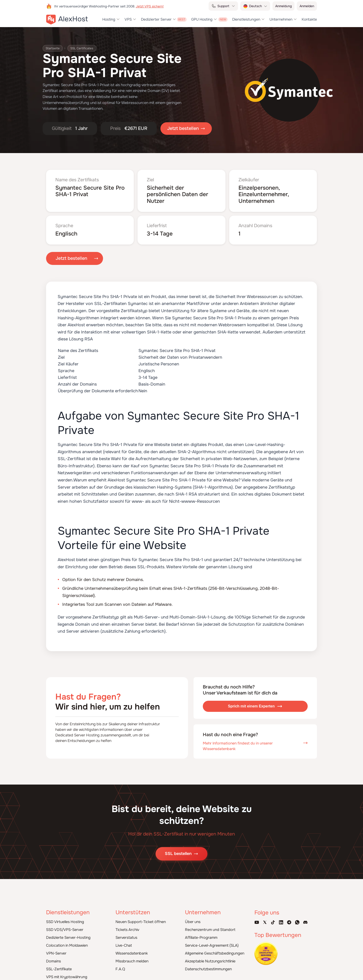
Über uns (193, 916)
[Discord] (305, 917)
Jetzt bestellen (71, 253)
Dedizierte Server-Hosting (68, 932)
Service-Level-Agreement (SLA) (212, 940)
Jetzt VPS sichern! (150, 6)
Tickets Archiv (127, 924)
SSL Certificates (84, 48)
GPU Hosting (202, 19)
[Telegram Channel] (289, 917)
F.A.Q (120, 963)
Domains (53, 956)
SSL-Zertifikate (59, 963)
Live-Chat (124, 940)
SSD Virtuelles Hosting (65, 916)
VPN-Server (56, 948)
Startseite (53, 48)
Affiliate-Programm (201, 932)
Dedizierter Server (156, 19)
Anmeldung (283, 6)
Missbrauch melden (132, 956)
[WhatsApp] (297, 917)
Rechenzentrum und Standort (210, 924)
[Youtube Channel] (257, 917)
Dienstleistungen (246, 19)
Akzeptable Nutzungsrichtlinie (210, 956)
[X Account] (265, 917)
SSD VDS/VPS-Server (65, 924)
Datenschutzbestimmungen (208, 963)
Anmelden (307, 6)
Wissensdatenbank (132, 948)
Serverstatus (126, 932)
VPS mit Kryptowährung (67, 971)
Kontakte (309, 19)
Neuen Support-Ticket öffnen (141, 916)
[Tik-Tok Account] (273, 917)
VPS (128, 19)
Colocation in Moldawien (67, 940)
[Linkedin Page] (281, 917)
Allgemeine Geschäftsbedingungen (215, 948)
